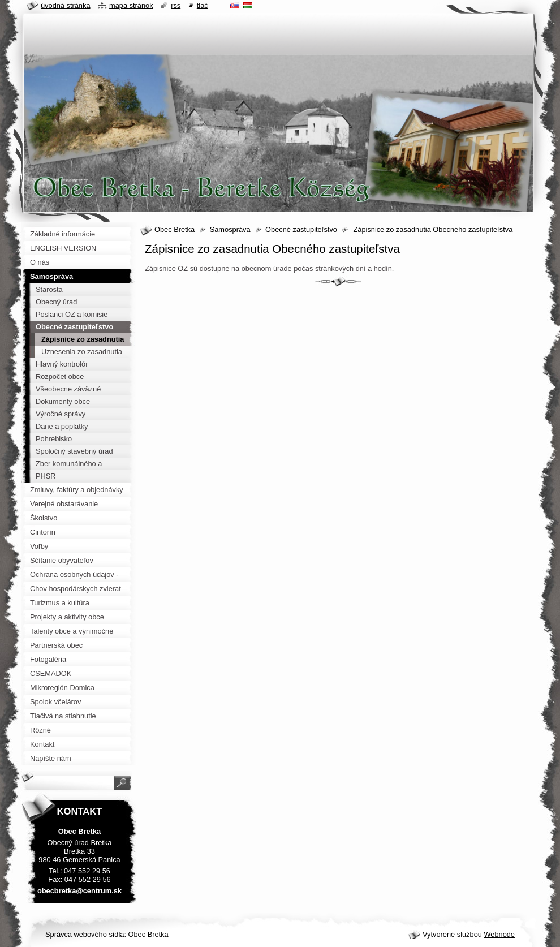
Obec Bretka (175, 229)
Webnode (499, 934)
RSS (176, 5)
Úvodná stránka (66, 5)
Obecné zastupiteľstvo (301, 229)
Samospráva (230, 229)
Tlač (203, 5)
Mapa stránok (131, 5)
